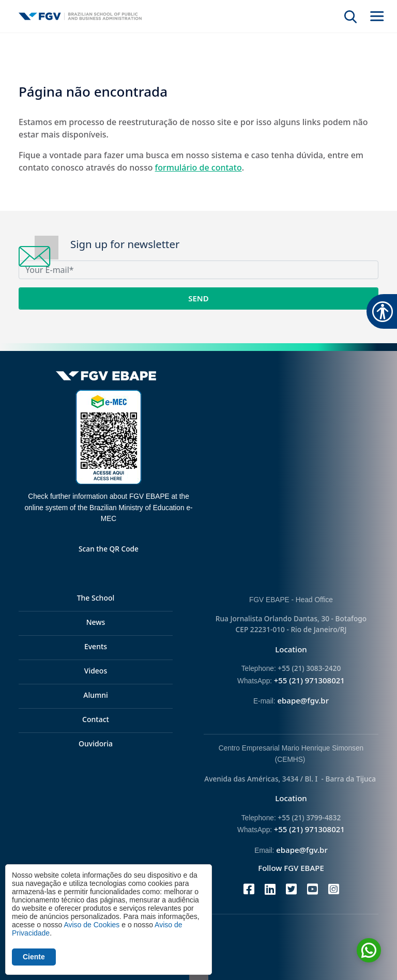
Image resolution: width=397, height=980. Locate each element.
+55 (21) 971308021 (309, 680)
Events (96, 646)
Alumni (96, 695)
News (96, 622)
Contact (96, 719)
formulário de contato (198, 167)
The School (96, 598)
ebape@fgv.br (303, 700)
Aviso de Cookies (91, 925)
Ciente (34, 957)
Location (291, 649)
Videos (96, 671)
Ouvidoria (96, 744)
